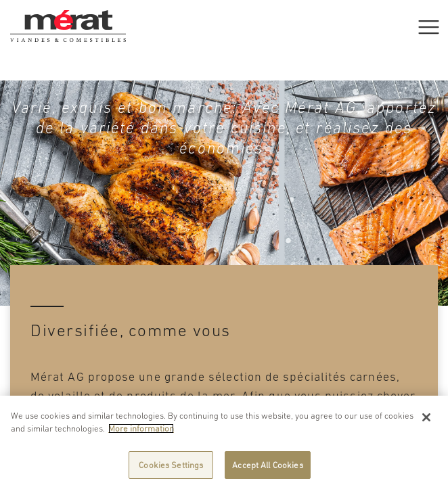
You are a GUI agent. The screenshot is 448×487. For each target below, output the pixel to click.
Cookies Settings (171, 468)
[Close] (426, 421)
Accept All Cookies (267, 468)
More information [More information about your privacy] (141, 432)
